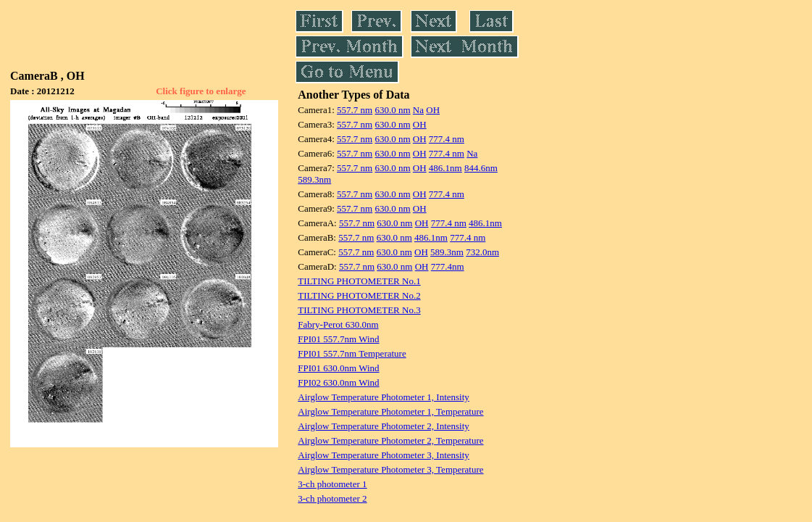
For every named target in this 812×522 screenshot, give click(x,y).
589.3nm (314, 179)
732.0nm (482, 252)
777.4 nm (447, 139)
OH (433, 110)
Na (418, 110)
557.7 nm (355, 110)
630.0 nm (392, 110)
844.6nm (481, 168)
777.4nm (448, 266)
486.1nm (445, 168)
